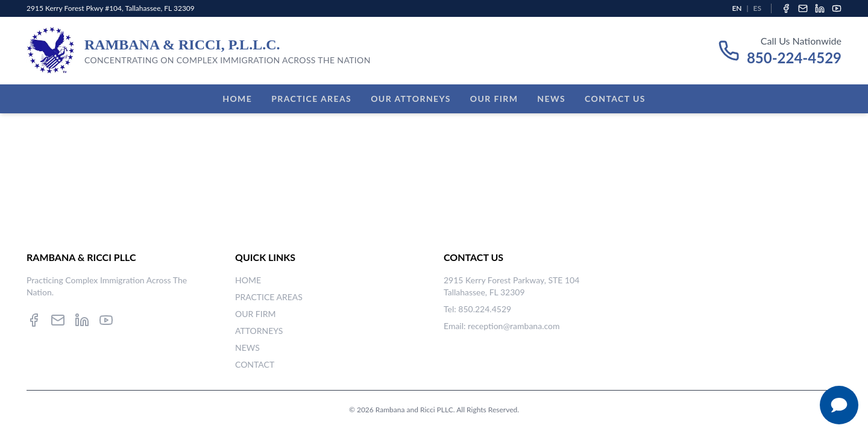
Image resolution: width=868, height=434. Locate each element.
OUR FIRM (255, 314)
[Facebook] (786, 8)
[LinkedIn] (820, 8)
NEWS (247, 348)
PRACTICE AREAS (269, 297)
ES (757, 8)
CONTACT (255, 364)
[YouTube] (837, 8)
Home (237, 99)
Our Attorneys (411, 99)
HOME (248, 280)
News (551, 99)
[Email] (803, 8)
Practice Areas (311, 99)
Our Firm (494, 99)
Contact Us (615, 99)
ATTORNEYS (259, 331)
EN (737, 8)
